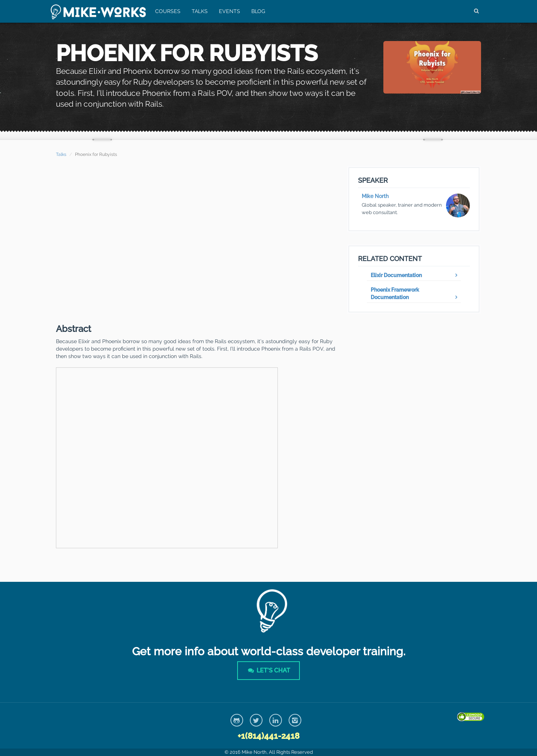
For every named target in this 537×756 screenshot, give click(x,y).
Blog (258, 11)
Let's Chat (268, 670)
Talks (199, 11)
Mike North (375, 196)
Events (229, 11)
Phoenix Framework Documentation (395, 294)
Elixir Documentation (396, 275)
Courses (167, 11)
